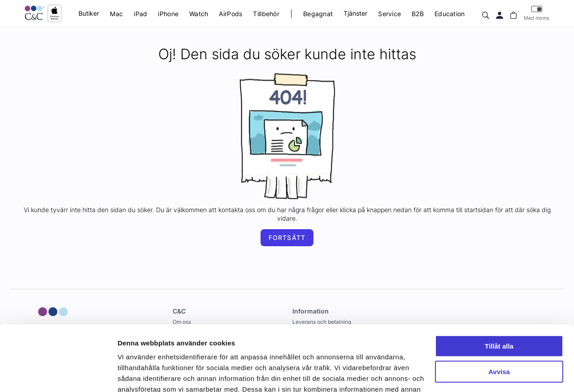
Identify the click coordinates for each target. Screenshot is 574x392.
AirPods (230, 14)
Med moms (537, 13)
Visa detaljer (137, 374)
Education (450, 14)
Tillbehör (266, 14)
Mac (116, 14)
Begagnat (318, 14)
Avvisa (499, 310)
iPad (140, 14)
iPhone (168, 14)
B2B (418, 14)
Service (389, 14)
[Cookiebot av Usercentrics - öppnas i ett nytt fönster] (58, 375)
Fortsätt (287, 237)
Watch (199, 14)
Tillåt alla (499, 285)
